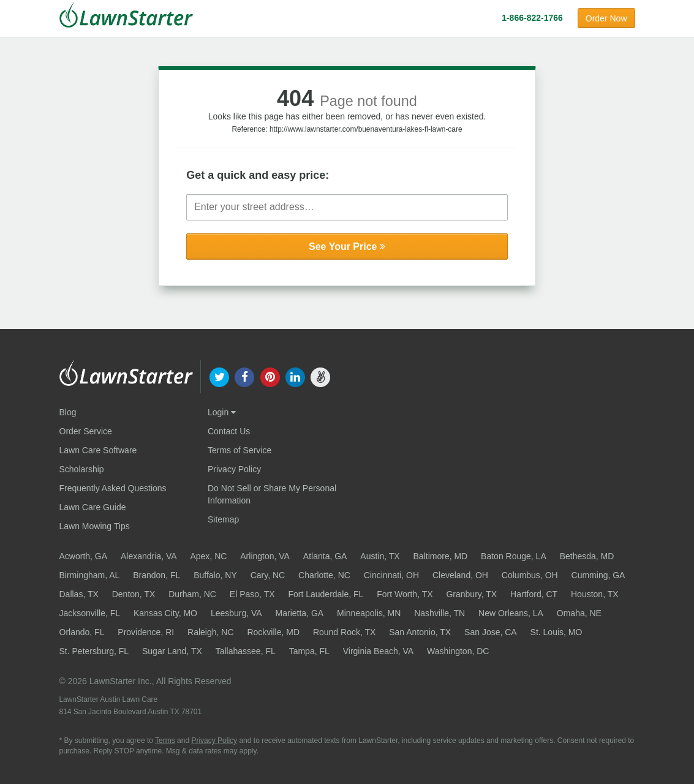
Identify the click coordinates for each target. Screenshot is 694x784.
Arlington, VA (265, 556)
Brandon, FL (157, 575)
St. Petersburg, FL (94, 651)
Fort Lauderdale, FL (326, 594)
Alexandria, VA (149, 556)
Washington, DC (458, 651)
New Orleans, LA (511, 613)
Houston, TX (595, 594)
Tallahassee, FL (246, 651)
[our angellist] (320, 376)
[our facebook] (245, 376)
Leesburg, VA (236, 613)
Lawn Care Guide (93, 507)
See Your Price (347, 247)
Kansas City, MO (165, 613)
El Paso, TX (252, 594)
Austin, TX (380, 556)
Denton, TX (134, 594)
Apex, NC (208, 556)
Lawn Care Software (98, 450)
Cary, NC (268, 575)
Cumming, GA (598, 575)
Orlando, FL (82, 632)
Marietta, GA (300, 613)
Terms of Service (240, 450)
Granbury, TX (471, 594)
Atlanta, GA (325, 556)
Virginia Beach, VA (378, 651)
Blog (68, 412)
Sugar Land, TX (172, 651)
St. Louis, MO (556, 632)
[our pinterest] (270, 376)
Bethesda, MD (587, 556)
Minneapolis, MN (369, 613)
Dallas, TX (79, 594)
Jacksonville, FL (90, 613)
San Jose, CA (491, 632)
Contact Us (229, 431)
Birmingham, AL (90, 575)
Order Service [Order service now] (86, 431)
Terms (165, 741)
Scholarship (82, 469)
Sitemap (223, 519)
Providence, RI (146, 632)
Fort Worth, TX (405, 594)
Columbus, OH (530, 575)
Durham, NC (192, 594)
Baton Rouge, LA (514, 556)
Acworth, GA (84, 556)
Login (222, 412)
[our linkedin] (295, 376)
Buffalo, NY (215, 575)
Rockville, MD (273, 632)
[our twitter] (220, 376)
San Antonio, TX (420, 632)
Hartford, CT (534, 594)
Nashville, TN (439, 613)
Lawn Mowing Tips (95, 526)
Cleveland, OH (460, 575)
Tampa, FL (309, 651)
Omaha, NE (579, 613)
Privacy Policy (234, 469)
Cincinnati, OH (391, 575)
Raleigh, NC (210, 632)
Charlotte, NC (324, 575)
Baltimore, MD (441, 556)
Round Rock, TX (344, 632)
